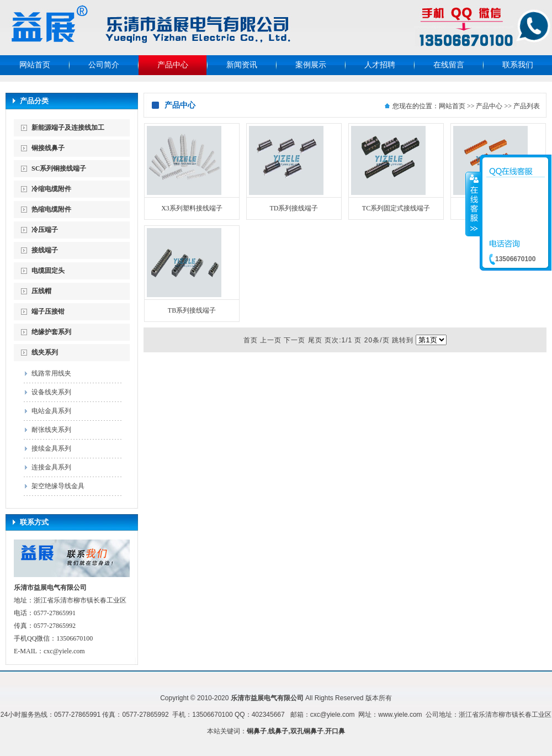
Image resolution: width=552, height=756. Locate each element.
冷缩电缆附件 (51, 189)
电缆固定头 (48, 271)
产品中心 (173, 65)
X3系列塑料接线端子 (192, 208)
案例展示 (311, 65)
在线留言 (449, 65)
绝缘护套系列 (51, 332)
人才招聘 (380, 65)
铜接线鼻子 (48, 148)
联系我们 (518, 65)
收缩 (473, 204)
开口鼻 (335, 731)
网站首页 (35, 65)
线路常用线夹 (51, 373)
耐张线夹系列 (51, 430)
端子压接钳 (48, 311)
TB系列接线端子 (192, 310)
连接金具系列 (51, 467)
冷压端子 (45, 230)
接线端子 (45, 250)
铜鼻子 (257, 731)
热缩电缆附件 (51, 209)
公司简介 (104, 65)
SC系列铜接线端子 (59, 168)
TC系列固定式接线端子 (396, 208)
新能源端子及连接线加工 (68, 128)
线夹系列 (45, 352)
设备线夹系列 (51, 392)
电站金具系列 (51, 411)
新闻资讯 (242, 65)
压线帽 (41, 291)
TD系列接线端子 (294, 208)
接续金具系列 (51, 448)
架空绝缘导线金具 (58, 486)
